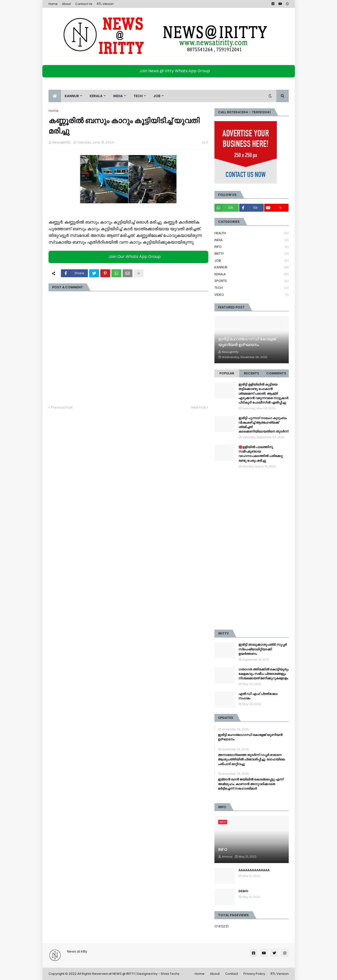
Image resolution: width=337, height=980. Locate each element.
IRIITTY (252, 254)
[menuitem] (55, 96)
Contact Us (84, 4)
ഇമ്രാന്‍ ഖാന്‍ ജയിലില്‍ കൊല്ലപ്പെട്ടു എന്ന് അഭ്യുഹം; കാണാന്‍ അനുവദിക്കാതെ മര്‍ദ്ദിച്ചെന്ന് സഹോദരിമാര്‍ (251, 784)
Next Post (198, 407)
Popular (227, 373)
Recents (252, 373)
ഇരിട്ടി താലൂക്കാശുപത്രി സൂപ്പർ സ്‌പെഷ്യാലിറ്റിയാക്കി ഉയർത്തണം (263, 649)
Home (53, 4)
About (66, 4)
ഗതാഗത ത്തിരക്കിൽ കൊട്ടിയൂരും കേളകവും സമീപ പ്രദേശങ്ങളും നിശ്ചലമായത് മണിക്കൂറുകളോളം (264, 674)
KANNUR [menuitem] (72, 96)
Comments (276, 373)
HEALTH (252, 233)
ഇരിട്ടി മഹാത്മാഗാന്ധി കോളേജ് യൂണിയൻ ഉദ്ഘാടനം (247, 342)
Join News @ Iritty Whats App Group (170, 71)
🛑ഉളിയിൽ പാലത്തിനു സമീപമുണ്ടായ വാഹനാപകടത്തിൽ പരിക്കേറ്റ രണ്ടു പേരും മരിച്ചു (260, 454)
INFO (252, 247)
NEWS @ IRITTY (124, 974)
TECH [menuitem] (138, 96)
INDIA (252, 240)
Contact (232, 974)
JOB (252, 261)
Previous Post (62, 407)
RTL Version (105, 4)
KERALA (252, 274)
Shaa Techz (170, 974)
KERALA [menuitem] (96, 96)
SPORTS (252, 281)
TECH (252, 288)
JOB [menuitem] (157, 96)
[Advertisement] (252, 549)
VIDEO (252, 295)
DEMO (243, 891)
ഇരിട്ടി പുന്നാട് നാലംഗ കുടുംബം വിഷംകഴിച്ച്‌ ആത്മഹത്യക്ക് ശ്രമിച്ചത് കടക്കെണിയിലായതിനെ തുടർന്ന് (263, 425)
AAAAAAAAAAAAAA (254, 870)
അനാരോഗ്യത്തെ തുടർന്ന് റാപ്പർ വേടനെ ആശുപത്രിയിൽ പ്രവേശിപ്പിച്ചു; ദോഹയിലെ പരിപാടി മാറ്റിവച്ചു (251, 759)
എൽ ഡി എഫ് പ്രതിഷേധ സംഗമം (258, 696)
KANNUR (252, 267)
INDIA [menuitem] (118, 96)
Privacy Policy (254, 974)
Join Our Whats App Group (130, 257)
